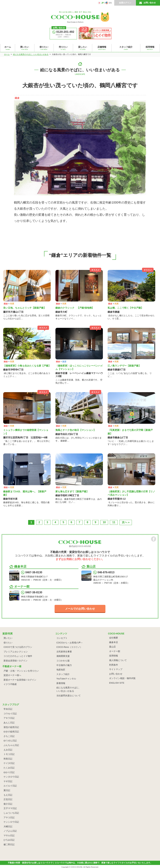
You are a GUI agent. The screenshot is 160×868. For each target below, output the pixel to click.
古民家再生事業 (64, 652)
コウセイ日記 (10, 714)
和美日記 (8, 759)
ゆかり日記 (9, 772)
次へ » (126, 522)
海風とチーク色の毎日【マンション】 (76, 430)
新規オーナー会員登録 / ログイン (20, 680)
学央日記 (8, 709)
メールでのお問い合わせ (80, 609)
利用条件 (114, 665)
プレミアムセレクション (16, 652)
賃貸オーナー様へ (12, 675)
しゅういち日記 (11, 813)
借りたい (8, 643)
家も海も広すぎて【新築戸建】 (72, 491)
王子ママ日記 (10, 808)
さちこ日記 (9, 736)
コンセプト (62, 638)
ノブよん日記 (10, 831)
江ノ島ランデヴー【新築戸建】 (124, 366)
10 (104, 522)
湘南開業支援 (63, 656)
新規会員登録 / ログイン (16, 661)
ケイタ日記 (9, 763)
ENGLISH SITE (117, 683)
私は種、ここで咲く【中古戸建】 (125, 308)
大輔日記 (8, 826)
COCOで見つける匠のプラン (18, 647)
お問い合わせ (150, 3)
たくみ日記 (9, 768)
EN (110, 3)
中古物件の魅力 (64, 665)
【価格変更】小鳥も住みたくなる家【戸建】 (27, 366)
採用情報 (114, 656)
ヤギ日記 (8, 781)
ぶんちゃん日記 (11, 745)
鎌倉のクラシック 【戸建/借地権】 (75, 308)
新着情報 (61, 683)
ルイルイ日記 (10, 786)
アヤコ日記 (9, 817)
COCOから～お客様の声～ (70, 643)
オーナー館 (115, 651)
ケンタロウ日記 (11, 777)
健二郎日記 (9, 844)
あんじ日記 (9, 723)
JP (103, 3)
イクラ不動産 (10, 684)
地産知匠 (61, 670)
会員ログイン (125, 3)
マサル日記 (9, 835)
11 (114, 522)
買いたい (8, 638)
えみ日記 (8, 750)
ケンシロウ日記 (11, 822)
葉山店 (112, 647)
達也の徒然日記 (11, 727)
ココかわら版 (63, 661)
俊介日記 (8, 804)
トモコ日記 (9, 754)
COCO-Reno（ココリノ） (69, 647)
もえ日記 (8, 795)
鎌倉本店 (114, 642)
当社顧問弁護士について (69, 696)
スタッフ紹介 (63, 674)
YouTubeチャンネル (66, 679)
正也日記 (8, 799)
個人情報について (118, 660)
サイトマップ (116, 669)
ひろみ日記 (9, 840)
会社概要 (114, 638)
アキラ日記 (9, 718)
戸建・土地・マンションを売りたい (21, 671)
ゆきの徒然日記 (11, 732)
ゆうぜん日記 (10, 741)
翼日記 (7, 790)
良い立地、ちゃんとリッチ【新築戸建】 (25, 308)
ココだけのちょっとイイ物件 (18, 656)
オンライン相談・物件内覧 (122, 678)
